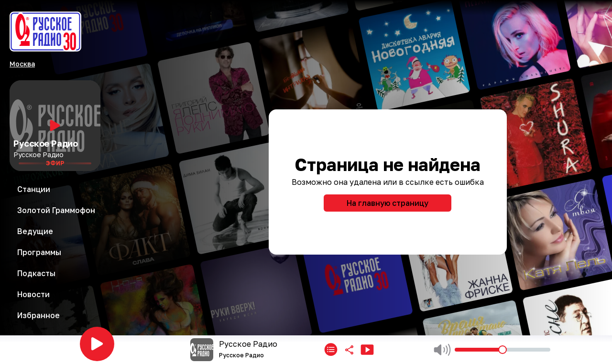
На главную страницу (388, 203)
